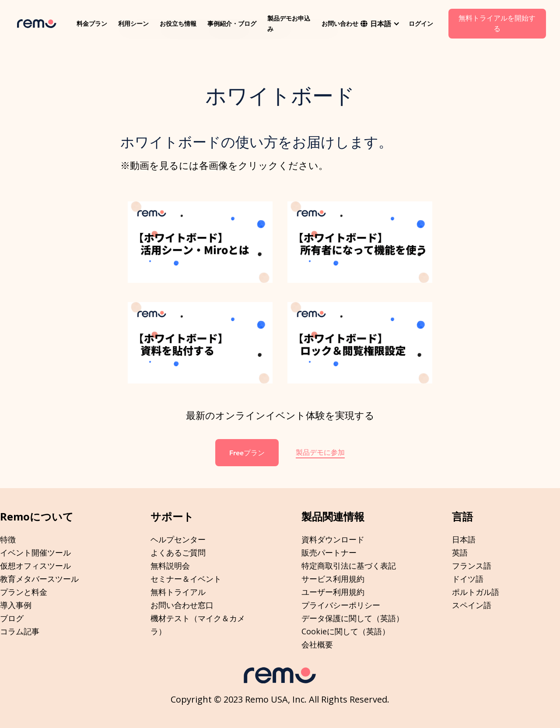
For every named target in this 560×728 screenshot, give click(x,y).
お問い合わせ (340, 23)
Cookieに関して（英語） (346, 631)
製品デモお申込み (289, 23)
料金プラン (92, 23)
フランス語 (472, 566)
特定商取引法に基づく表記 (349, 566)
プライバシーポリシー (341, 605)
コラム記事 (20, 631)
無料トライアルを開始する (497, 24)
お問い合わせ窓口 (182, 605)
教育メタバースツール (39, 579)
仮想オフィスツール (35, 566)
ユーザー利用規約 (333, 592)
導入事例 (16, 605)
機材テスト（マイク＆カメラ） (198, 625)
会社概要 (317, 644)
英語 (460, 552)
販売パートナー (329, 552)
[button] (380, 24)
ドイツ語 (468, 579)
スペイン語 (472, 605)
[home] (37, 24)
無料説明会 (170, 566)
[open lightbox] (200, 242)
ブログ (12, 618)
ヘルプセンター (178, 539)
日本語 (464, 539)
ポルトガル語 (476, 592)
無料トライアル (178, 592)
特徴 (8, 539)
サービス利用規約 (333, 579)
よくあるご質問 (178, 552)
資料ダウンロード (333, 539)
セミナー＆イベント (186, 579)
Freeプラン (247, 453)
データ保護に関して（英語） (353, 618)
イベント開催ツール (35, 552)
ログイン (421, 23)
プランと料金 (24, 592)
